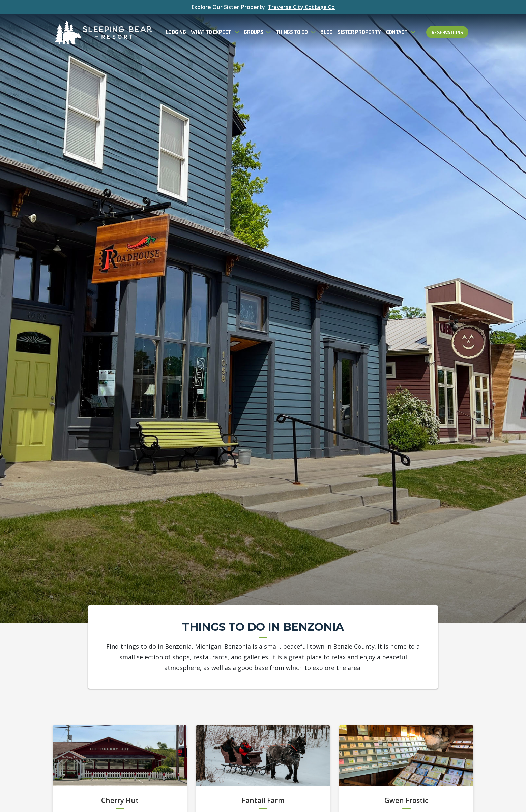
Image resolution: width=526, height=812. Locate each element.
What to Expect (211, 32)
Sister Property (359, 32)
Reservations (447, 32)
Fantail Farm (263, 801)
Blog (327, 32)
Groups (253, 32)
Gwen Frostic (406, 801)
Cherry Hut (120, 801)
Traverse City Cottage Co (301, 7)
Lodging (176, 32)
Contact (397, 32)
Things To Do (292, 32)
